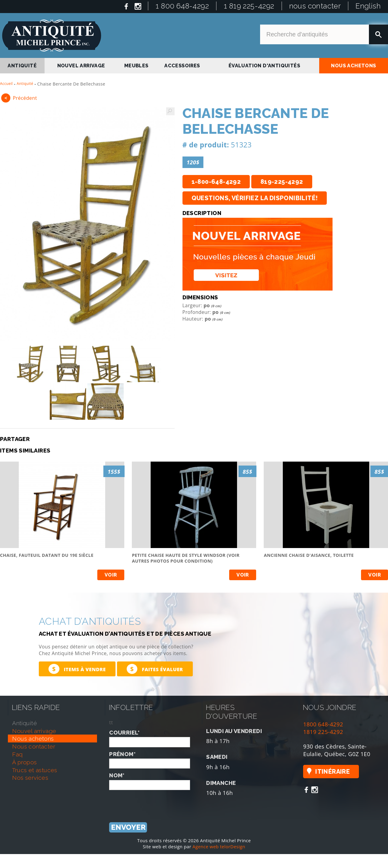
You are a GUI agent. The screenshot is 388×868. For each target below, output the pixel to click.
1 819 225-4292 (249, 6)
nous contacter (315, 6)
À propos (24, 762)
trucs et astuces (35, 770)
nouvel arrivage (81, 66)
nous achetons (353, 66)
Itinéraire (333, 772)
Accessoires (182, 66)
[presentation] (155, 802)
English (368, 6)
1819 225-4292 (323, 732)
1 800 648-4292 (182, 6)
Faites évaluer (155, 669)
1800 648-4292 (323, 724)
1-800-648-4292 (216, 182)
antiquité (22, 66)
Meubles (136, 66)
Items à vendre (77, 669)
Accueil (6, 84)
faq (17, 754)
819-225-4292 (282, 182)
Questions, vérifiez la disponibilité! (255, 198)
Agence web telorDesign (219, 846)
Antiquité (25, 84)
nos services (30, 778)
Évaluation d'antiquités (264, 66)
